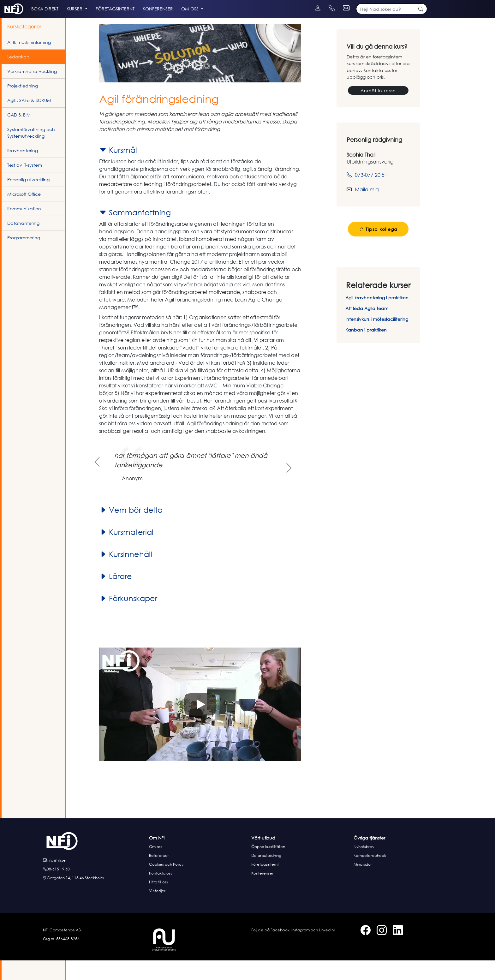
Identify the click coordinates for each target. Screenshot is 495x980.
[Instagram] (13, 3)
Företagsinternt (265, 884)
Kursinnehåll (126, 574)
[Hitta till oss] (94, 898)
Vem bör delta (131, 529)
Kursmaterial (126, 552)
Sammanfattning (135, 232)
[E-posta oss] (94, 880)
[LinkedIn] (20, 3)
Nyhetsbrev (364, 866)
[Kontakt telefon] (377, 3)
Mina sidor (363, 884)
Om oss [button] (241, 22)
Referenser (159, 875)
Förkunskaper (128, 618)
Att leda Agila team (367, 328)
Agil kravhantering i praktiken (377, 317)
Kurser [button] (103, 22)
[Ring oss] (94, 889)
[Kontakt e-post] (416, 3)
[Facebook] (7, 3)
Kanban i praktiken (366, 349)
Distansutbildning (266, 875)
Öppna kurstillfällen (268, 866)
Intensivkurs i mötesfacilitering (377, 339)
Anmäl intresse (378, 110)
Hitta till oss (158, 902)
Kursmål (118, 170)
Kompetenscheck (370, 875)
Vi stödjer (157, 910)
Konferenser (262, 893)
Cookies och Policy (166, 884)
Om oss (156, 866)
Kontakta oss (161, 893)
